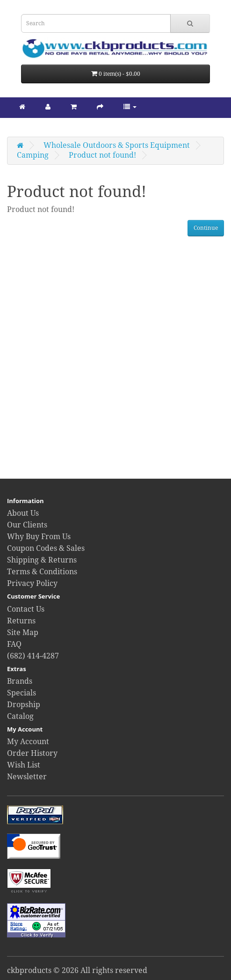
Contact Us (26, 609)
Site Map (23, 633)
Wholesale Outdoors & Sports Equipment (117, 145)
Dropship (24, 705)
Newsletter (27, 777)
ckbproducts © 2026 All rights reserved (77, 970)
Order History (32, 753)
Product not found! (102, 155)
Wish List (24, 765)
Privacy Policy (32, 583)
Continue (206, 228)
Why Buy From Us (39, 537)
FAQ (14, 644)
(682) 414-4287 (33, 656)
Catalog (20, 716)
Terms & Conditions (42, 572)
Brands (20, 681)
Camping (33, 155)
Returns (21, 621)
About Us (23, 513)
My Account (28, 742)
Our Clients (27, 525)
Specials (22, 693)
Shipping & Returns (42, 560)
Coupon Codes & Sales (46, 548)
